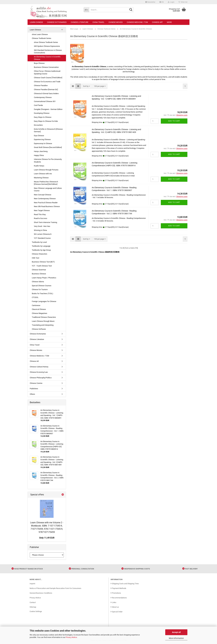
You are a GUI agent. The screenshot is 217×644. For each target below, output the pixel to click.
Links (113, 602)
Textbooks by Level (39, 242)
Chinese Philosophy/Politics (41, 378)
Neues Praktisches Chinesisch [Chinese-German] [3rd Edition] (46, 183)
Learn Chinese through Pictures (46, 170)
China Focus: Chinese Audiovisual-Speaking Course (47, 72)
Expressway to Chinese (43, 143)
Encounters (38, 125)
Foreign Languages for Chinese (44, 301)
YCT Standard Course (42, 238)
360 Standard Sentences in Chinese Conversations (48, 51)
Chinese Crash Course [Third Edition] (48, 78)
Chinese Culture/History (39, 367)
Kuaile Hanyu (39, 166)
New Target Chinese (42, 210)
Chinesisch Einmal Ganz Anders (46, 93)
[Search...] (86, 10)
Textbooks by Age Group (41, 250)
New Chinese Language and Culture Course (48, 189)
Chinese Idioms (38, 282)
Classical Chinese (39, 309)
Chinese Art (157, 22)
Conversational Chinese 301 (45, 101)
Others (32, 394)
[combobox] (86, 86)
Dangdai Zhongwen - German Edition (48, 109)
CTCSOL (35, 297)
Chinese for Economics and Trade (47, 82)
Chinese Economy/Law (39, 372)
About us (115, 607)
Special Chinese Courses (42, 286)
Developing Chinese (42, 113)
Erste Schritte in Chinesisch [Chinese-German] (49, 130)
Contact (33, 602)
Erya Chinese (39, 136)
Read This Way (40, 214)
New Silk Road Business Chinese (47, 206)
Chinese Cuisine (36, 383)
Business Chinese (39, 274)
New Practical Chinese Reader (46, 203)
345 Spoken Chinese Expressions (47, 46)
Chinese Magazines (40, 313)
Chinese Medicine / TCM (137, 22)
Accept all (176, 632)
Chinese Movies (116, 22)
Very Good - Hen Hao (42, 226)
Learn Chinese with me (43, 174)
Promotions (116, 593)
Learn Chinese (36, 22)
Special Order (117, 612)
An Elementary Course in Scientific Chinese (47, 58)
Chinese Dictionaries (57, 22)
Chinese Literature (80, 22)
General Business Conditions (41, 593)
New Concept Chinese (43, 195)
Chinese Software (39, 329)
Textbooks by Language (41, 246)
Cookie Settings (36, 611)
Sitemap (33, 607)
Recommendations (119, 598)
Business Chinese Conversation (46, 67)
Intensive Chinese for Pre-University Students (48, 161)
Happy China (39, 155)
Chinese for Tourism (40, 289)
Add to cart (174, 121)
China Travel (98, 22)
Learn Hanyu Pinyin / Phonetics (44, 278)
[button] (162, 2)
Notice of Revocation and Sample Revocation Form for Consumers (55, 588)
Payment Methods (118, 588)
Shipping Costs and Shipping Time (125, 584)
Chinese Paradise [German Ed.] (46, 89)
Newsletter (150, 2)
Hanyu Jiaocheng (41, 151)
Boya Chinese (39, 63)
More (169, 22)
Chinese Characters (40, 254)
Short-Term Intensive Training (45, 222)
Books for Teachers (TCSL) (42, 293)
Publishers (34, 389)
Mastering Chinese (41, 178)
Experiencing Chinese (42, 139)
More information (176, 638)
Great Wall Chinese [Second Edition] (48, 147)
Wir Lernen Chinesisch (43, 234)
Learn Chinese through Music (43, 321)
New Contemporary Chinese (45, 199)
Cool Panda (38, 105)
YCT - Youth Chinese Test (42, 266)
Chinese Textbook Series (42, 38)
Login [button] (171, 2)
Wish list (183, 2)
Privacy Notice (71, 637)
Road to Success (41, 218)
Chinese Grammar (39, 270)
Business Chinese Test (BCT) (43, 262)
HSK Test (35, 258)
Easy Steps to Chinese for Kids (46, 121)
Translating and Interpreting (43, 325)
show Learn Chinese (40, 34)
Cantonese (36, 305)
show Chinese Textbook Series (46, 42)
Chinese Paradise (41, 85)
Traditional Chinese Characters (44, 317)
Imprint (32, 584)
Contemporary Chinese (43, 97)
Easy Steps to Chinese (43, 117)
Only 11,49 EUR (47, 538)
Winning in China (40, 230)
